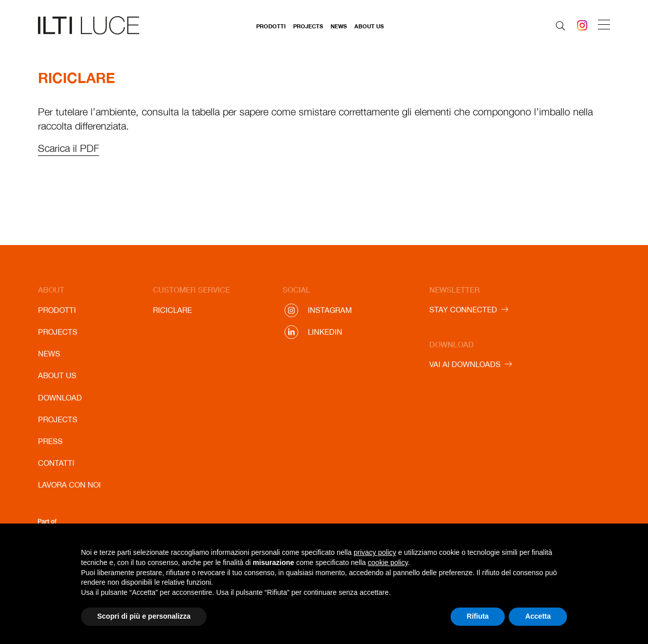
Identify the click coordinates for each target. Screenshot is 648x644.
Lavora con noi (69, 485)
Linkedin (325, 332)
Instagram (330, 310)
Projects (308, 26)
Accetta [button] (538, 616)
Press (50, 441)
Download (60, 398)
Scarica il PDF (69, 148)
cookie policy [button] (388, 562)
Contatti (56, 463)
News (339, 26)
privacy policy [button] (375, 552)
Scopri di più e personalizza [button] (144, 616)
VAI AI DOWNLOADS (465, 364)
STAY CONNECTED (463, 310)
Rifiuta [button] (478, 616)
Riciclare (172, 310)
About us (369, 26)
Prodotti (271, 26)
